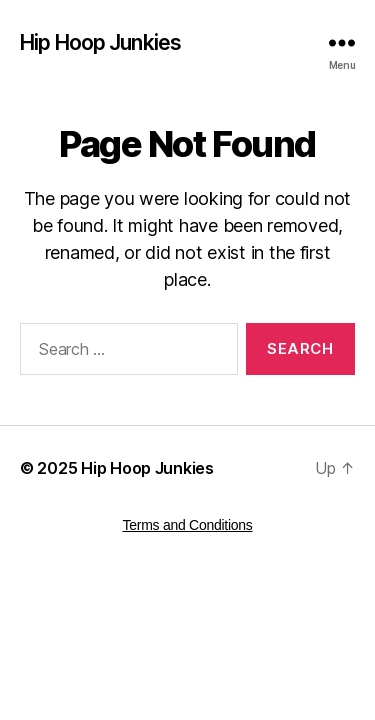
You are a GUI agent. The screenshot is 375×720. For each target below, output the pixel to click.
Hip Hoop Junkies (100, 42)
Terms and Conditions (188, 525)
